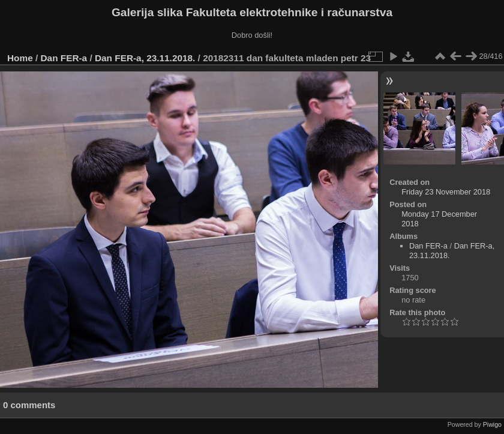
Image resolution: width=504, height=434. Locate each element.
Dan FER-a (64, 58)
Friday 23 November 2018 (446, 192)
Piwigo (492, 424)
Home (20, 58)
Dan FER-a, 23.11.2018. (145, 58)
